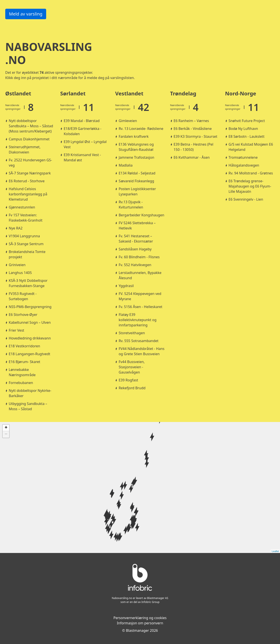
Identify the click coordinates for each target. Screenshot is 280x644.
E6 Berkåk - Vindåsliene (193, 129)
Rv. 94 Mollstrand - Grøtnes (251, 173)
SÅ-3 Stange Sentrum (26, 244)
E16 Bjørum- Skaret (24, 362)
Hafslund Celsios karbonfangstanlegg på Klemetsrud (28, 194)
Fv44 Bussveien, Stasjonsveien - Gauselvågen (132, 367)
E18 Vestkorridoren (24, 346)
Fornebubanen (21, 383)
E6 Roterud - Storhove (27, 181)
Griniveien (17, 265)
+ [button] (6, 428)
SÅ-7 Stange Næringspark (30, 173)
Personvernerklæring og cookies (140, 618)
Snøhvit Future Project (247, 121)
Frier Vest (17, 330)
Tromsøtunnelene (243, 157)
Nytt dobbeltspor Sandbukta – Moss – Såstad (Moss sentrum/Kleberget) (31, 126)
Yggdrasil (126, 286)
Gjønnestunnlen (22, 207)
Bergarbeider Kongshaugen (141, 215)
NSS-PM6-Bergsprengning (30, 307)
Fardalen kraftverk (134, 136)
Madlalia (126, 165)
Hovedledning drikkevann (30, 338)
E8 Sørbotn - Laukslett (247, 136)
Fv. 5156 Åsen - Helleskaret (140, 307)
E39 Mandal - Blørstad (82, 121)
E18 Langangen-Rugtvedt (29, 354)
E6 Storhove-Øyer (23, 315)
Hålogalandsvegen (244, 165)
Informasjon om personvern (140, 623)
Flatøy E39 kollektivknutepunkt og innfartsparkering (137, 320)
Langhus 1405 (20, 273)
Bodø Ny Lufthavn (243, 129)
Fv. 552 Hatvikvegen (135, 265)
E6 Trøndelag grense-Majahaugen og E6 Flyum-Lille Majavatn (250, 186)
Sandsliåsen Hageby (135, 249)
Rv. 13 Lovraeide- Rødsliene (141, 129)
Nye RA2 (16, 228)
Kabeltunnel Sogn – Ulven (30, 322)
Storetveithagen (132, 333)
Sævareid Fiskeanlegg (136, 181)
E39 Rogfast (128, 380)
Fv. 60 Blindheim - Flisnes (139, 257)
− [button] (6, 434)
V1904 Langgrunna (24, 236)
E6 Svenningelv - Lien (246, 199)
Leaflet (275, 551)
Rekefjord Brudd (132, 388)
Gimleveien (128, 121)
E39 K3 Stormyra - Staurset (196, 136)
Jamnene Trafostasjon (136, 157)
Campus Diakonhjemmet (29, 139)
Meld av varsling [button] (26, 14)
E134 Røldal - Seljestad (137, 173)
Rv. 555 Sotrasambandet (138, 341)
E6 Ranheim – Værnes (191, 121)
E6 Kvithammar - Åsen (192, 157)
